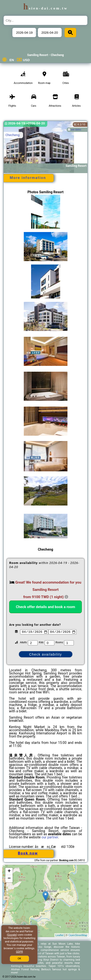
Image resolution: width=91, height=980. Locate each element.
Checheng (12, 135)
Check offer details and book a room (46, 607)
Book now (28, 853)
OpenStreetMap (78, 935)
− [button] (9, 879)
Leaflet (60, 935)
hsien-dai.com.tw (45, 8)
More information (28, 178)
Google (12, 935)
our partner (50, 837)
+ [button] (9, 871)
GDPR (19, 952)
